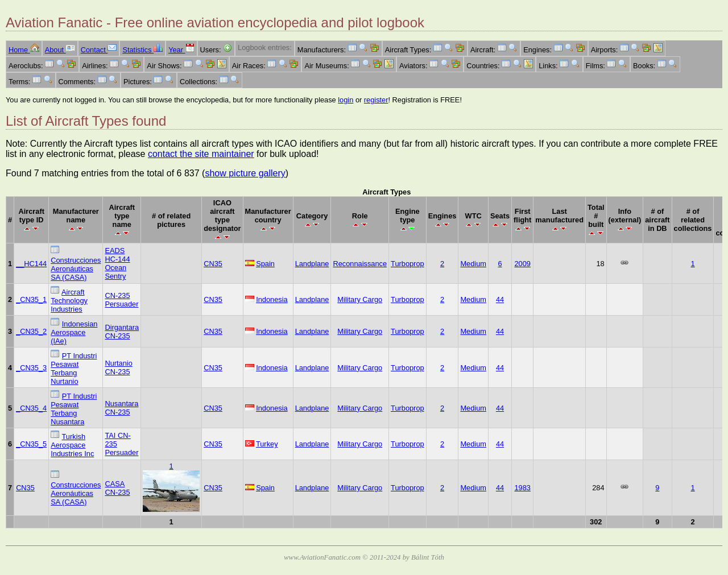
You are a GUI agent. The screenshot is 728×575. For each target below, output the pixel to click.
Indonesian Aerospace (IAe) (74, 332)
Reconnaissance (360, 264)
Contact (99, 50)
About (60, 50)
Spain (265, 264)
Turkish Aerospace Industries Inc (72, 445)
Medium (473, 264)
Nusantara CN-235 (121, 408)
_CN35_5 (31, 444)
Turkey (267, 444)
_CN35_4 (31, 408)
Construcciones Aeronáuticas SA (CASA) (76, 269)
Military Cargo (360, 299)
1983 (522, 488)
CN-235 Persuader (121, 300)
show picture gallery (245, 173)
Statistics (142, 50)
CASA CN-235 (117, 488)
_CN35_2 (31, 331)
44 (500, 299)
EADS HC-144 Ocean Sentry (117, 263)
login (346, 100)
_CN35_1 (31, 299)
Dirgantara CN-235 (122, 332)
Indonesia (272, 299)
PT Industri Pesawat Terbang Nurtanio (74, 369)
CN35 (213, 264)
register (376, 100)
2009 (522, 264)
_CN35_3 (31, 368)
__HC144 (31, 264)
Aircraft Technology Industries (69, 301)
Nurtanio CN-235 (118, 367)
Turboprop (408, 264)
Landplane (312, 264)
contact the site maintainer (201, 154)
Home (24, 50)
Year (181, 50)
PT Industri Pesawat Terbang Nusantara (74, 409)
